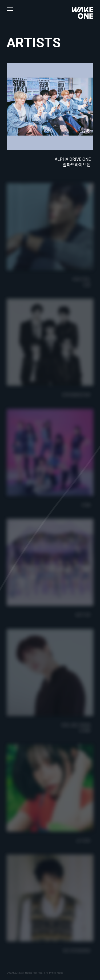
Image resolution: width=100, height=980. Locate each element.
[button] (10, 9)
